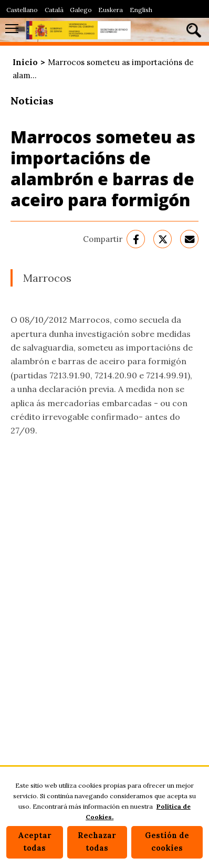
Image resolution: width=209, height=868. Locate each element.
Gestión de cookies (167, 842)
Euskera (111, 10)
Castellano (22, 10)
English (141, 10)
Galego (81, 10)
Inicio (25, 62)
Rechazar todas (97, 842)
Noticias (32, 100)
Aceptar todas (35, 842)
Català (54, 10)
